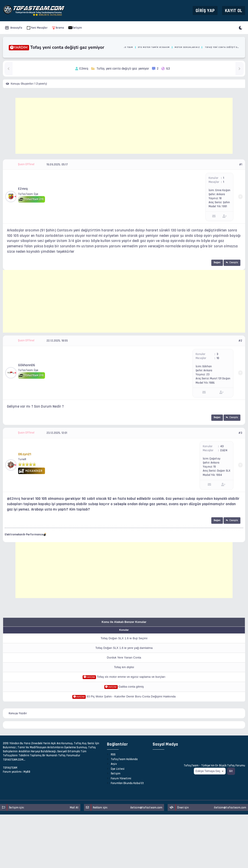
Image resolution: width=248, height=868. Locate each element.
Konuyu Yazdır (18, 713)
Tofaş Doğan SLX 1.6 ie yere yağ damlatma (124, 648)
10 (218, 358)
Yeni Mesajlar (37, 28)
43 (222, 446)
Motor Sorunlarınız (187, 47)
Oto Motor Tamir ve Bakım (154, 47)
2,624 (224, 450)
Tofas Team (126, 47)
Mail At (74, 808)
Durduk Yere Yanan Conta (124, 657)
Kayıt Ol (234, 10)
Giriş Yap (205, 10)
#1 (241, 165)
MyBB (27, 772)
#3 (240, 433)
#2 (240, 341)
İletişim (75, 28)
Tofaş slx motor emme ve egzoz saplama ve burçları (131, 677)
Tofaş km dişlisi (124, 667)
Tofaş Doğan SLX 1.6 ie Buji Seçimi (124, 638)
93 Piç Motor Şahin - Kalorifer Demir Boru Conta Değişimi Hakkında (131, 696)
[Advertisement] (124, 126)
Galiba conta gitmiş (131, 687)
